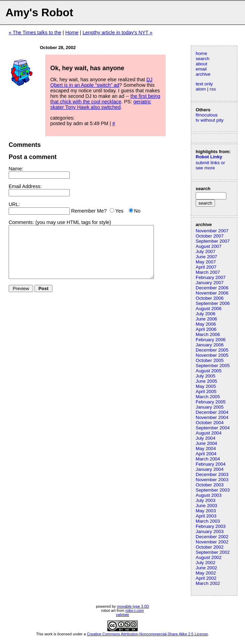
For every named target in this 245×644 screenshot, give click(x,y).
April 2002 (206, 578)
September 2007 (213, 241)
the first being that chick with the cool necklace (105, 99)
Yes (119, 211)
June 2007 (206, 257)
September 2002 (213, 552)
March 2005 (208, 397)
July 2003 (205, 500)
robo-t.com (134, 610)
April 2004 (206, 454)
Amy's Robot (39, 12)
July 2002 (205, 563)
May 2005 (206, 386)
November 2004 (212, 417)
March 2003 (208, 521)
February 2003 (211, 526)
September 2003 (213, 490)
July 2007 (205, 251)
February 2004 (211, 464)
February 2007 (211, 277)
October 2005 (210, 360)
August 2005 (209, 371)
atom (201, 89)
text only (204, 84)
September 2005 (213, 366)
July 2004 (205, 438)
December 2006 (212, 288)
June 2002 (206, 568)
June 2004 (206, 443)
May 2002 (206, 573)
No (137, 211)
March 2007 (208, 272)
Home (72, 32)
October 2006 (210, 298)
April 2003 (206, 516)
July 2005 (205, 376)
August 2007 (209, 246)
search (203, 59)
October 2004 (210, 423)
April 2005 (206, 391)
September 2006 (213, 303)
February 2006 (211, 340)
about (201, 64)
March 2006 (208, 334)
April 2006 (206, 329)
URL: (14, 204)
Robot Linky (209, 157)
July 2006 (205, 314)
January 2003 (210, 531)
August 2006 (209, 309)
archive (203, 74)
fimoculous (207, 115)
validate (123, 615)
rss (213, 89)
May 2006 (206, 324)
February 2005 (211, 402)
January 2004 (210, 469)
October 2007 (210, 236)
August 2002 (209, 557)
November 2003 (212, 480)
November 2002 (212, 542)
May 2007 (206, 262)
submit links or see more (210, 165)
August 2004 (209, 433)
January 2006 (210, 345)
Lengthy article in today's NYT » (117, 32)
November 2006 (212, 293)
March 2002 (208, 583)
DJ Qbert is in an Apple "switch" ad (101, 82)
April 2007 (206, 267)
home (201, 53)
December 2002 (212, 537)
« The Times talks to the (35, 32)
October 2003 (210, 485)
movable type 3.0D (133, 606)
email (201, 69)
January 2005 (210, 407)
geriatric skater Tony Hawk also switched (101, 104)
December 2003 (212, 474)
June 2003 (206, 506)
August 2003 (209, 495)
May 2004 (206, 449)
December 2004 (212, 412)
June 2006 (206, 319)
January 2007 (210, 283)
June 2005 (206, 381)
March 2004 (208, 459)
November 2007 (212, 231)
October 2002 (210, 547)
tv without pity (210, 120)
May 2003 (206, 511)
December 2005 (212, 350)
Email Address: (25, 186)
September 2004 (213, 428)
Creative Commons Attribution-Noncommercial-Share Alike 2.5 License (148, 634)
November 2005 (212, 355)
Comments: (21, 222)
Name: (16, 169)
